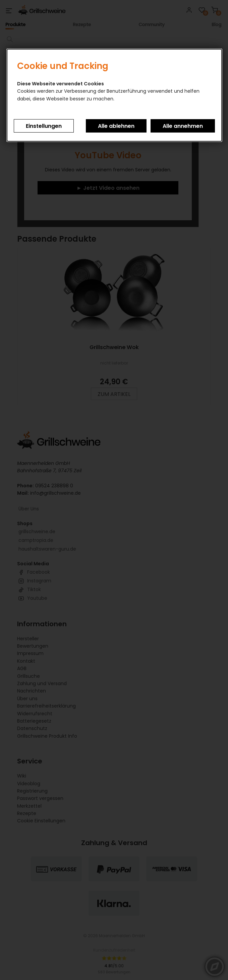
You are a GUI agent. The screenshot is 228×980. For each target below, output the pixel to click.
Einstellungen (44, 126)
